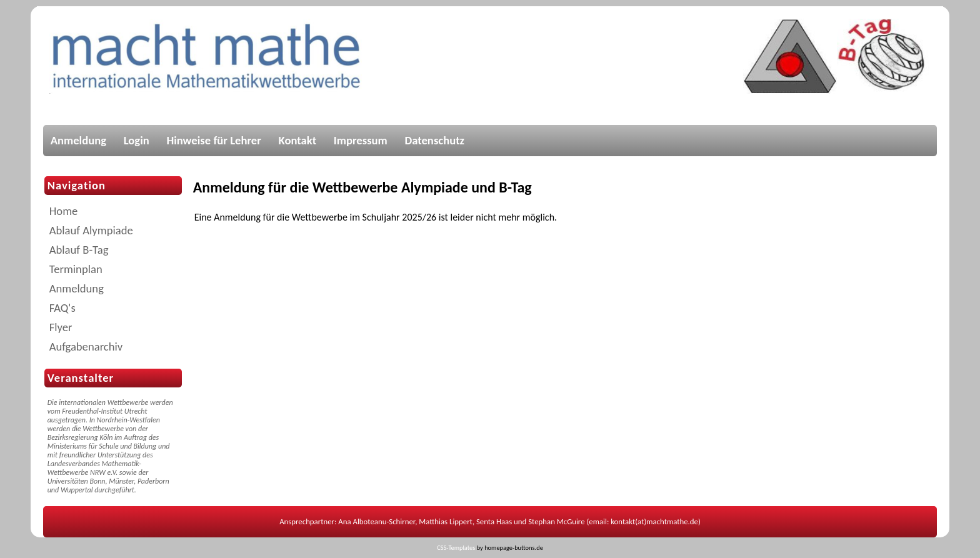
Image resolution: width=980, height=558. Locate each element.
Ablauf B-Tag (79, 250)
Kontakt (298, 140)
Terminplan (76, 269)
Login (137, 140)
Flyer (61, 327)
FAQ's (62, 308)
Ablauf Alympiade (91, 230)
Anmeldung (78, 140)
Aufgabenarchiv (86, 346)
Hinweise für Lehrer (214, 140)
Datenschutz (434, 140)
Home (64, 211)
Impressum (361, 140)
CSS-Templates (456, 548)
